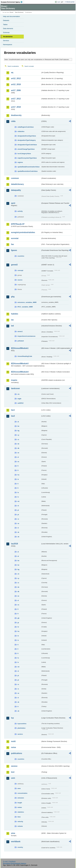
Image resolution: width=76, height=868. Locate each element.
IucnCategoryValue (24, 154)
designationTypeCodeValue (27, 145)
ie (18, 479)
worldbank (16, 842)
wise (13, 833)
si (18, 528)
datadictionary (17, 184)
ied (12, 326)
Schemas (6, 32)
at (18, 422)
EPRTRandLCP (18, 224)
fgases (14, 250)
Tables (5, 25)
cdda (13, 121)
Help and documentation (11, 16)
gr (18, 623)
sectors (20, 734)
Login (59, 2)
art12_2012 (16, 78)
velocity (20, 821)
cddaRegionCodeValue (26, 127)
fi (18, 466)
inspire (14, 380)
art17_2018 (16, 107)
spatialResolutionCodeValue (28, 171)
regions (20, 162)
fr (18, 470)
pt (18, 515)
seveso (14, 766)
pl (18, 510)
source (20, 280)
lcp (12, 718)
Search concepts (29, 66)
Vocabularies (8, 37)
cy (18, 435)
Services (6, 41)
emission (21, 798)
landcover (16, 388)
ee (18, 453)
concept (20, 270)
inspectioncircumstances (26, 336)
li (18, 649)
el (18, 457)
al (18, 552)
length (20, 803)
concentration (22, 793)
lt (18, 488)
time (19, 817)
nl (18, 506)
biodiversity (16, 115)
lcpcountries (22, 724)
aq (12, 72)
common (15, 178)
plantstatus (21, 728)
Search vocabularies (13, 66)
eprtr (13, 203)
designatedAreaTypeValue (27, 136)
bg (18, 431)
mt (18, 501)
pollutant (21, 341)
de (18, 444)
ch (18, 574)
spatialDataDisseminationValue (28, 167)
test (13, 772)
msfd (13, 741)
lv (18, 497)
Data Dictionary (19, 12)
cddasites (21, 131)
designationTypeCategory (27, 140)
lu (18, 492)
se (18, 523)
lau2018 (15, 544)
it (18, 484)
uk (18, 537)
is (18, 640)
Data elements (8, 28)
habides (15, 314)
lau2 (13, 416)
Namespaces (8, 45)
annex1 (20, 331)
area (19, 788)
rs (18, 689)
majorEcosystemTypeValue (27, 158)
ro (18, 519)
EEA (12, 2)
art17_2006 (16, 90)
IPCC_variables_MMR (25, 307)
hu (18, 475)
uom (13, 778)
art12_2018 (16, 84)
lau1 (13, 410)
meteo (20, 807)
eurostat (15, 238)
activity (20, 211)
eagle (19, 399)
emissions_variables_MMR (27, 302)
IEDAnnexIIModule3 (20, 364)
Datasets (6, 20)
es (18, 462)
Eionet (12, 12)
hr (18, 627)
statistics (21, 812)
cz (18, 439)
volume (20, 826)
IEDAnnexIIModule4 (20, 372)
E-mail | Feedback (9, 861)
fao (12, 244)
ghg (13, 297)
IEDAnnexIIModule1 (20, 348)
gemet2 (14, 265)
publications (17, 753)
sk (18, 532)
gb (18, 618)
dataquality (16, 190)
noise (14, 747)
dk (18, 448)
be (18, 426)
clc (19, 394)
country (20, 847)
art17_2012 (16, 99)
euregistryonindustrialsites (23, 232)
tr (18, 707)
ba (18, 561)
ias (12, 320)
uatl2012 (20, 403)
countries (21, 256)
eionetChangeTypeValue (26, 149)
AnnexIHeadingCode (25, 356)
